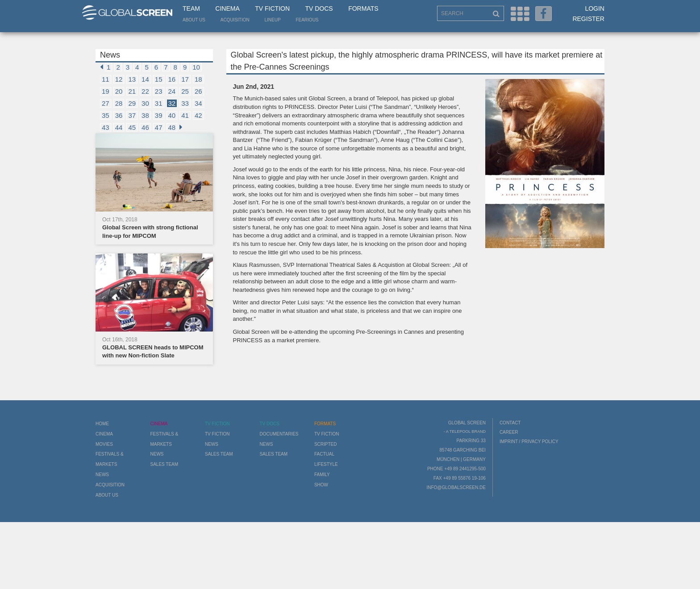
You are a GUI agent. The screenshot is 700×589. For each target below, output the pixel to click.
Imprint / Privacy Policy (529, 442)
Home (102, 424)
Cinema (227, 8)
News (102, 475)
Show (321, 485)
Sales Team (164, 464)
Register (588, 19)
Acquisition (235, 20)
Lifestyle (326, 464)
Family (322, 475)
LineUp (273, 20)
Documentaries (279, 434)
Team (191, 8)
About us (194, 20)
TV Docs (319, 8)
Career (509, 432)
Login (595, 8)
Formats (363, 8)
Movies (104, 444)
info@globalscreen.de (456, 487)
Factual (324, 454)
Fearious (307, 20)
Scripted (326, 444)
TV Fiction (272, 8)
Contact (510, 423)
